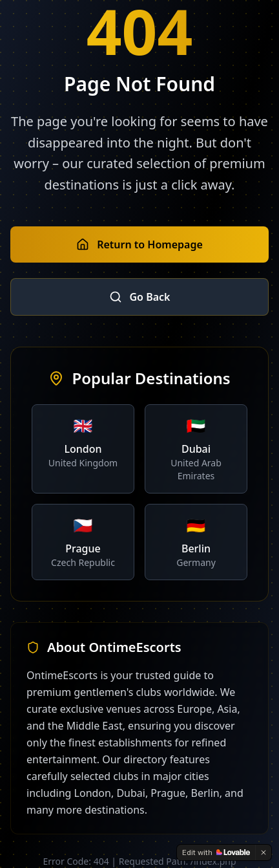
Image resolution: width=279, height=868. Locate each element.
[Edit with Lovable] (216, 852)
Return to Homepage (139, 244)
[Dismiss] (263, 852)
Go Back (140, 297)
